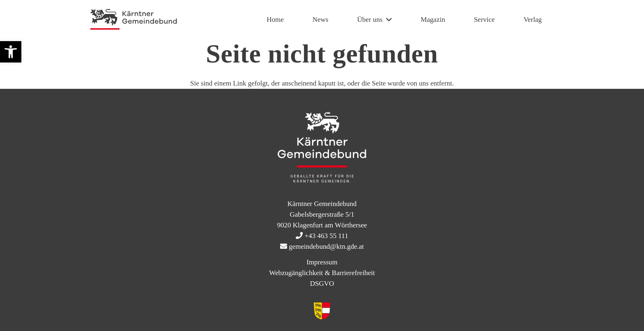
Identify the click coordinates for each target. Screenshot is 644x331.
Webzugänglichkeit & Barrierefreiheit (322, 273)
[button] (11, 52)
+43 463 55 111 (327, 236)
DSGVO (322, 284)
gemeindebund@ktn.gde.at (326, 247)
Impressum (322, 262)
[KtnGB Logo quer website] (133, 20)
